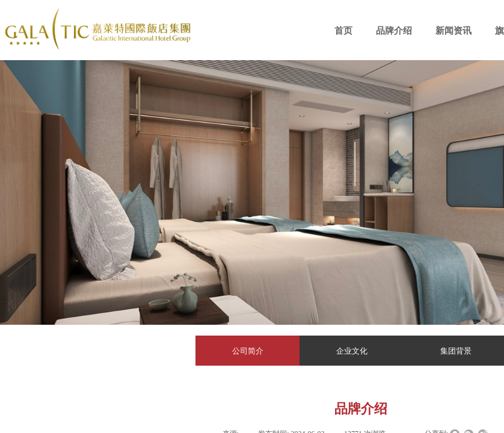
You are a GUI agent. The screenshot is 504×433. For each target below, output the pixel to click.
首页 (343, 31)
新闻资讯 (453, 31)
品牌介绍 (394, 31)
